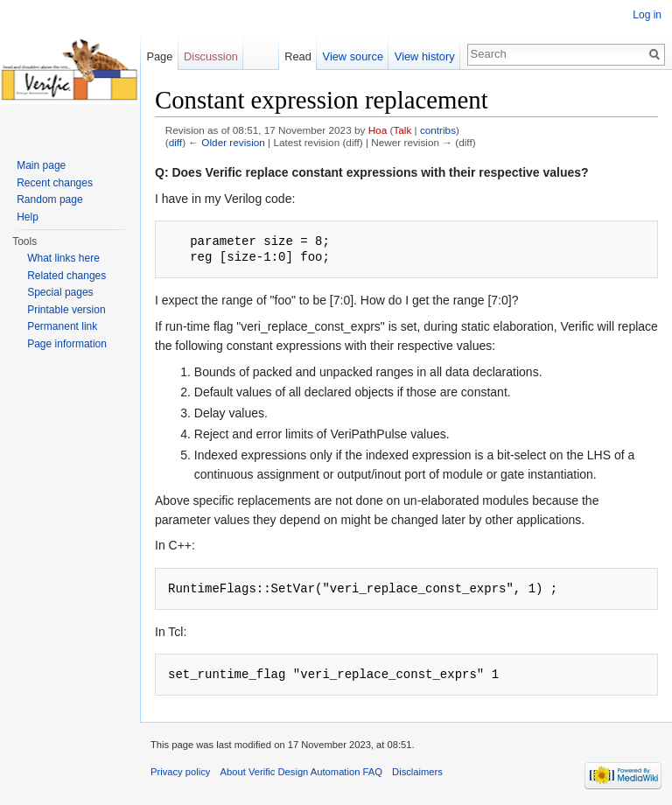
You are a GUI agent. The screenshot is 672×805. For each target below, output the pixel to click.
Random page (49, 199)
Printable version (66, 310)
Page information (67, 344)
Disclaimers (417, 772)
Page (159, 56)
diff (175, 142)
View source (353, 56)
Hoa (378, 130)
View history (425, 56)
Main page (41, 165)
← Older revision (227, 142)
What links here (63, 258)
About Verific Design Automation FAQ (301, 772)
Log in (647, 15)
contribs (438, 130)
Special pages (60, 292)
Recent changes (55, 183)
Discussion (211, 56)
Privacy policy (180, 772)
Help (28, 217)
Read (298, 56)
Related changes (66, 276)
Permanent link (62, 326)
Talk (402, 130)
